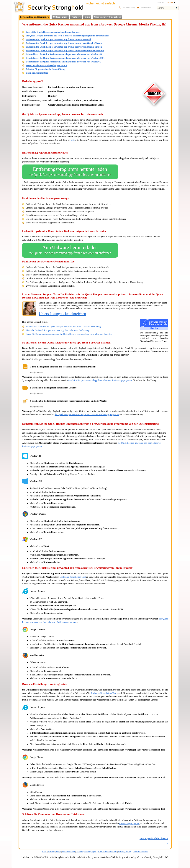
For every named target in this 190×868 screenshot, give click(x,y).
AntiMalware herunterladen (70, 250)
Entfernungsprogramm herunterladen (70, 172)
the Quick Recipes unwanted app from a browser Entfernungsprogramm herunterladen (68, 36)
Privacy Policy (125, 852)
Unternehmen (60, 17)
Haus (44, 852)
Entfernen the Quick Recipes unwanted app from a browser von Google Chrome (64, 43)
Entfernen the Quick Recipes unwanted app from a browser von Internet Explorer (65, 51)
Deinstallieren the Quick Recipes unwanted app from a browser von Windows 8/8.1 (65, 58)
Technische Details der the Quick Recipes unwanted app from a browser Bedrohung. (64, 327)
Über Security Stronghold (107, 17)
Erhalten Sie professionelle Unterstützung (46, 69)
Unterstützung (68, 852)
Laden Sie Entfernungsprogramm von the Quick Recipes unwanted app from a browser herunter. (69, 334)
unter (73, 140)
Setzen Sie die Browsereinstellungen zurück (47, 65)
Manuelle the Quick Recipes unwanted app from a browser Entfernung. (58, 330)
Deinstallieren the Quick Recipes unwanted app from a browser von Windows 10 (64, 54)
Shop (58, 852)
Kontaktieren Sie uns (107, 852)
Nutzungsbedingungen (86, 852)
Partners (76, 17)
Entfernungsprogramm (129, 823)
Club (87, 17)
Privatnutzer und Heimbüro (35, 17)
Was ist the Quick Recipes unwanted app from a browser (53, 32)
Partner (51, 852)
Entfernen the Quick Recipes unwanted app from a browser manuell (58, 39)
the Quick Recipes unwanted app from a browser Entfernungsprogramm (100, 380)
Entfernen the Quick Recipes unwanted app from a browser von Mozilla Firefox (64, 47)
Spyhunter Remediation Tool (73, 577)
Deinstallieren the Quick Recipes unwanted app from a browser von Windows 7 (64, 62)
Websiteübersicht (140, 852)
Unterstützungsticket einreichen (63, 314)
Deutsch (171, 2)
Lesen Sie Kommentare (37, 73)
